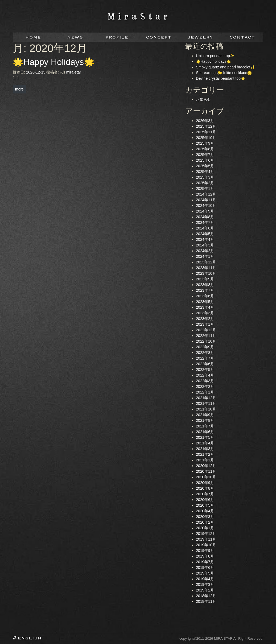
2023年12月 (206, 262)
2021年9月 (205, 415)
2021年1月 (205, 460)
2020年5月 (205, 505)
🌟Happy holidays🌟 (213, 61)
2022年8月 (205, 353)
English (29, 638)
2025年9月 (205, 143)
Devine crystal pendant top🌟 (221, 78)
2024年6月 (205, 228)
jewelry (201, 37)
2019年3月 (205, 584)
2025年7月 (205, 155)
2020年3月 (205, 517)
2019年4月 (205, 579)
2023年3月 (205, 313)
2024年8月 (205, 217)
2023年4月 (205, 307)
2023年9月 (205, 279)
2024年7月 (205, 222)
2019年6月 (205, 568)
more (19, 89)
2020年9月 (205, 483)
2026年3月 (205, 121)
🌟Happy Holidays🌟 (54, 62)
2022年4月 (205, 375)
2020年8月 (205, 488)
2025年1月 (205, 189)
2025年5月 (205, 166)
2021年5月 (205, 437)
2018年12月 (206, 596)
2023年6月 (205, 296)
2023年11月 (206, 268)
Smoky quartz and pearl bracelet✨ (225, 67)
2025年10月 (206, 138)
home (34, 37)
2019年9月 (205, 551)
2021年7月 (205, 426)
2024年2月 (205, 251)
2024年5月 (205, 234)
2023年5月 (205, 302)
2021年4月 (205, 443)
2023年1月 (205, 324)
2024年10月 (206, 206)
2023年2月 (205, 319)
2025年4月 (205, 172)
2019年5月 (205, 573)
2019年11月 (206, 539)
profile (117, 37)
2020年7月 (205, 494)
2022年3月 (205, 381)
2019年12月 (206, 534)
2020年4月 (205, 511)
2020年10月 (206, 477)
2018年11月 (206, 601)
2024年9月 (205, 211)
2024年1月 (205, 256)
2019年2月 (205, 590)
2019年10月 (206, 545)
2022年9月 (205, 347)
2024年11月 (206, 200)
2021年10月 (206, 409)
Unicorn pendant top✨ (215, 56)
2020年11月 (206, 471)
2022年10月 (206, 341)
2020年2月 (205, 522)
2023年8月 (205, 285)
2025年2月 (205, 183)
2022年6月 (205, 364)
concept (159, 37)
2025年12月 (206, 126)
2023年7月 (205, 290)
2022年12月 (206, 330)
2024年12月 (206, 194)
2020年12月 (206, 466)
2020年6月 (205, 500)
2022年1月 (205, 392)
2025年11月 (206, 132)
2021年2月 (205, 454)
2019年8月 (205, 556)
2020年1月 (205, 528)
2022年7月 (205, 358)
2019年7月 (205, 562)
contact (242, 37)
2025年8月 (205, 149)
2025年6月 (205, 160)
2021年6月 (205, 432)
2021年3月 (205, 449)
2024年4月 (205, 239)
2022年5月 (205, 370)
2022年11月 (206, 336)
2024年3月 (205, 245)
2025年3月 (205, 177)
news (75, 37)
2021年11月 (206, 403)
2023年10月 (206, 273)
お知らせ (203, 99)
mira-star (73, 72)
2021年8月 (205, 420)
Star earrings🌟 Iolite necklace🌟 (224, 73)
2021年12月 (206, 398)
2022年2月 (205, 387)
